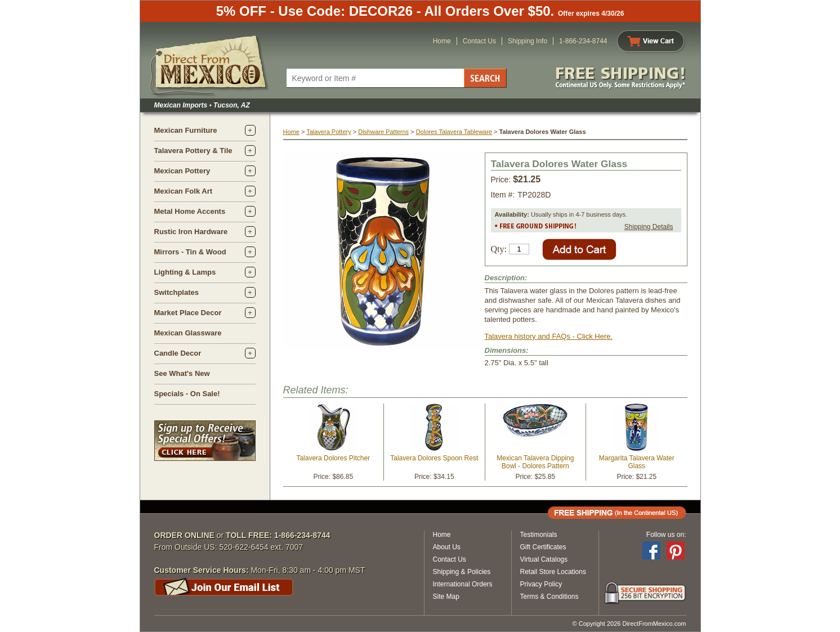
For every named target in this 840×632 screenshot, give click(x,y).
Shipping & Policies (462, 572)
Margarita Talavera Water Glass (637, 462)
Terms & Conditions (549, 597)
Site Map (446, 597)
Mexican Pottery (182, 171)
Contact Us (479, 41)
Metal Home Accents (190, 211)
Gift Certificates (543, 547)
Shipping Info (528, 41)
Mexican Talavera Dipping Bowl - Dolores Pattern (535, 462)
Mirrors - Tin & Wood (190, 252)
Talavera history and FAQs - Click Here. (549, 336)
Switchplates (177, 292)
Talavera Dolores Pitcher (333, 458)
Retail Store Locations (553, 572)
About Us (447, 547)
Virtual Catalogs (544, 559)
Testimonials (539, 535)
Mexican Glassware (188, 333)
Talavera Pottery (329, 132)
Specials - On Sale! (187, 394)
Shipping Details (649, 227)
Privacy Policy (541, 584)
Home (442, 41)
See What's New (182, 373)
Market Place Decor (188, 313)
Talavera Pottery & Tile (193, 151)
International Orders (463, 584)
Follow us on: (666, 535)
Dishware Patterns (383, 132)
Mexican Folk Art (184, 191)
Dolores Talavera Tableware (454, 132)
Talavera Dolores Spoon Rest (434, 458)
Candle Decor (178, 353)
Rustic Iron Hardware (191, 232)
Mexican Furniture (186, 130)
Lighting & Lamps (185, 272)
